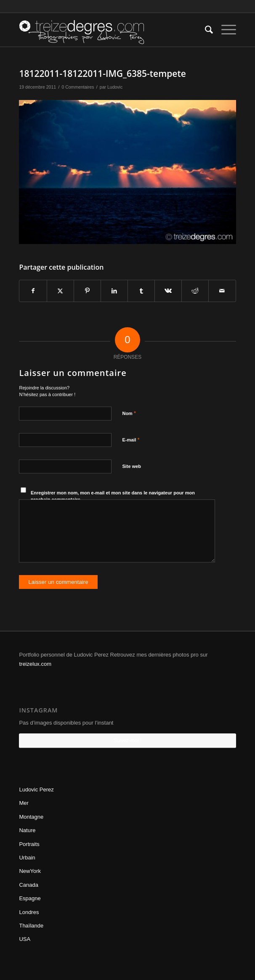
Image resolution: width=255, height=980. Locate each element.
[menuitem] (205, 30)
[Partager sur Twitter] (60, 291)
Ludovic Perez (36, 790)
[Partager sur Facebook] (33, 291)
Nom (129, 413)
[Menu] (224, 30)
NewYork (30, 871)
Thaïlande (31, 926)
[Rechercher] (205, 30)
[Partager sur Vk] (168, 291)
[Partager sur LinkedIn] (114, 291)
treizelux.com (35, 664)
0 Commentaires (78, 87)
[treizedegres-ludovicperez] (106, 30)
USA (25, 939)
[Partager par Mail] (222, 291)
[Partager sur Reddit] (195, 291)
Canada (29, 885)
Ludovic (115, 87)
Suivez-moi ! (127, 741)
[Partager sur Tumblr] (141, 291)
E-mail (131, 440)
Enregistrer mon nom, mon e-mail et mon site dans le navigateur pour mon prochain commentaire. (113, 496)
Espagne (30, 898)
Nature (27, 830)
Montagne (31, 817)
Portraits (29, 844)
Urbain (27, 858)
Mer (24, 803)
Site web (131, 466)
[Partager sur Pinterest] (87, 291)
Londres (29, 912)
